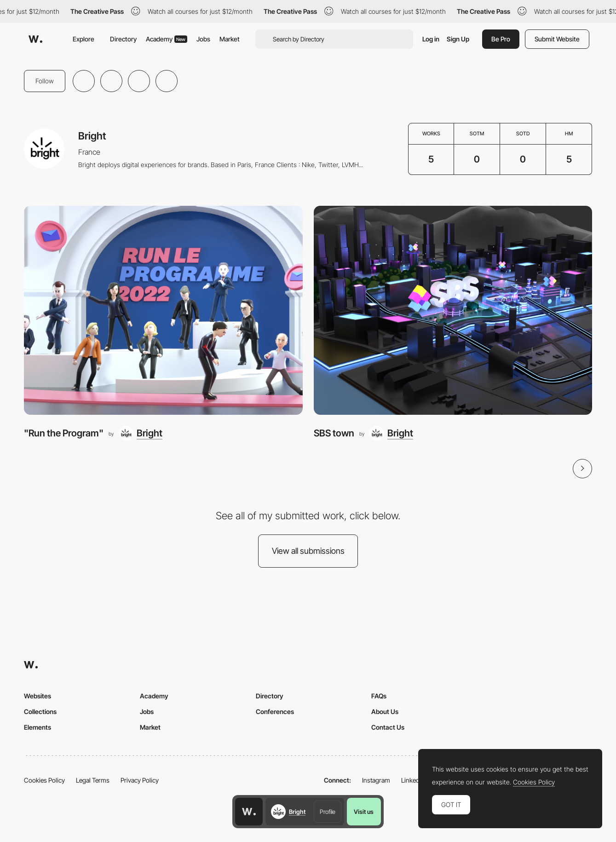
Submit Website (557, 39)
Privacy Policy (140, 780)
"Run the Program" (64, 433)
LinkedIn (413, 780)
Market (230, 39)
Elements (37, 727)
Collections (40, 711)
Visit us (364, 812)
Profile (328, 812)
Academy (167, 39)
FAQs (379, 696)
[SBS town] (453, 310)
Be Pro (501, 39)
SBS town (334, 433)
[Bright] (141, 433)
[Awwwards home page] (249, 812)
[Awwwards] (35, 39)
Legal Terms (93, 780)
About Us (385, 711)
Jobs (203, 39)
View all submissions (308, 551)
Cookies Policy (44, 780)
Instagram (376, 780)
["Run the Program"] (163, 310)
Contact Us (388, 727)
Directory (123, 39)
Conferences (275, 711)
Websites (37, 696)
